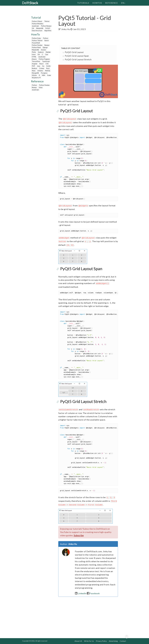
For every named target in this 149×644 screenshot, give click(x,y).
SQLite (34, 75)
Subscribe (79, 535)
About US (78, 641)
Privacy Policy (101, 641)
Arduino (40, 71)
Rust (48, 68)
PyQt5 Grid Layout (74, 52)
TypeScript (46, 61)
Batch (47, 40)
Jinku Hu (66, 29)
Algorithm (48, 31)
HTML (34, 57)
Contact (123, 641)
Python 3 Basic (37, 21)
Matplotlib (40, 28)
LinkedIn (81, 593)
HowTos (97, 3)
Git (33, 28)
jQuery (34, 59)
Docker (44, 50)
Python (46, 38)
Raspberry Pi (36, 78)
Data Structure (37, 31)
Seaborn (41, 52)
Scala (49, 75)
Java (39, 66)
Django (45, 47)
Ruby (34, 71)
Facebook (93, 593)
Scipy (41, 87)
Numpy (47, 45)
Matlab (48, 52)
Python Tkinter (37, 40)
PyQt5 (48, 28)
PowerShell (36, 43)
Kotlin (48, 66)
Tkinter (47, 21)
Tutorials (83, 3)
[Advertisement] (42, 125)
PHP (33, 66)
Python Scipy (36, 38)
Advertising (113, 641)
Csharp (42, 68)
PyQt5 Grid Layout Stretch (78, 59)
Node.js (34, 68)
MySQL (48, 71)
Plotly (34, 52)
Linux (34, 54)
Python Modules (38, 24)
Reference (112, 3)
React (41, 64)
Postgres (44, 73)
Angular (35, 64)
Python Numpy (46, 26)
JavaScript (35, 26)
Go (43, 66)
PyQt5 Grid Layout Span (77, 56)
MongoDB (35, 73)
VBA (44, 75)
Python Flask (36, 47)
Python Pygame (44, 59)
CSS (47, 64)
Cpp (47, 54)
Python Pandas (37, 45)
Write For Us (89, 641)
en (123, 3)
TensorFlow (36, 61)
